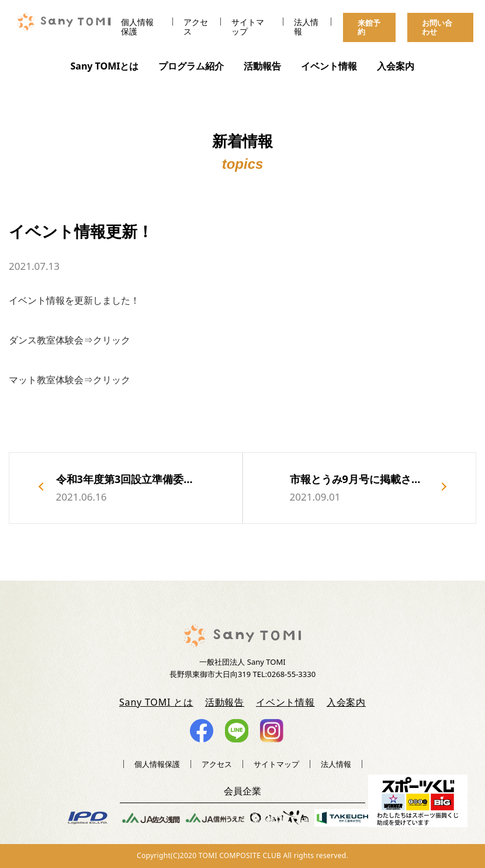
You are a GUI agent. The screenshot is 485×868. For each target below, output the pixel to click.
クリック (112, 340)
